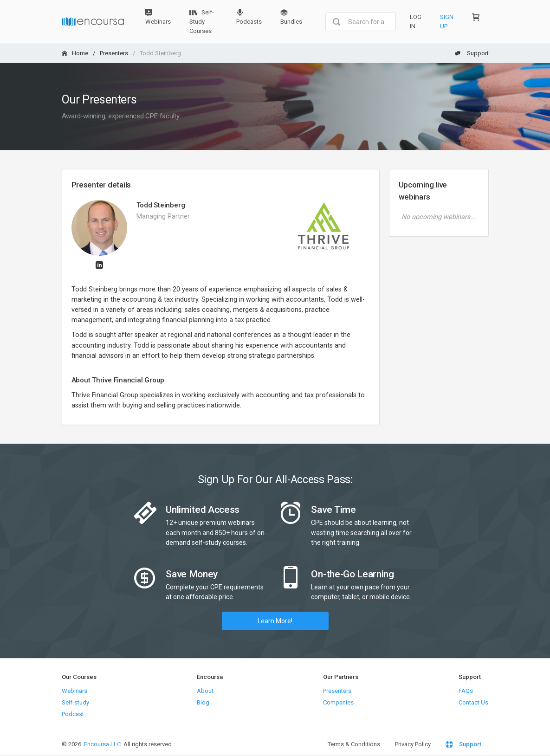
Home (75, 53)
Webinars (158, 17)
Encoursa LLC (102, 744)
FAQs (466, 691)
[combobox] (360, 22)
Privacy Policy (413, 744)
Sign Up (447, 22)
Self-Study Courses (202, 22)
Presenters (114, 53)
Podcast (73, 714)
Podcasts (249, 17)
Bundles (291, 17)
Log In (416, 22)
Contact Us (473, 702)
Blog (203, 702)
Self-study (75, 702)
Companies (338, 702)
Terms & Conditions (354, 744)
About (205, 691)
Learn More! (275, 621)
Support (472, 53)
